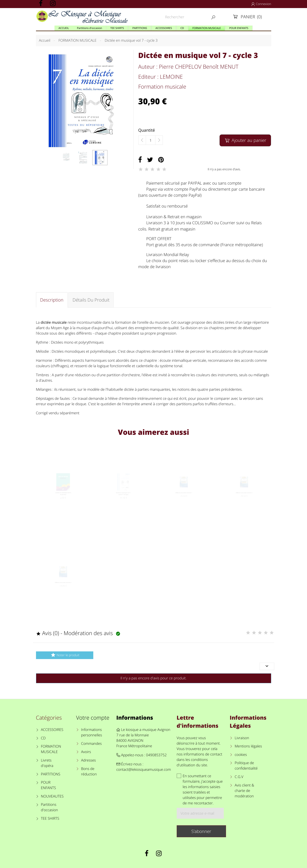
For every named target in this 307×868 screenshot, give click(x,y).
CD (43, 738)
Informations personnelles (91, 732)
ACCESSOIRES (52, 730)
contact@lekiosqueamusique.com (144, 770)
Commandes (91, 744)
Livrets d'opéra (47, 763)
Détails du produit (91, 300)
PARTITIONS (51, 774)
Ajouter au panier (245, 140)
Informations (135, 718)
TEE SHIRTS (50, 818)
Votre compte (93, 718)
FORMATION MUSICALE (51, 749)
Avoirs (86, 752)
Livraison (242, 738)
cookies (241, 755)
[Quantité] (151, 140)
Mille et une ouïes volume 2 (244, 498)
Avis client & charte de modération (244, 791)
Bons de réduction (89, 771)
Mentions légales (248, 746)
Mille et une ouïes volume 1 (184, 498)
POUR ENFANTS (48, 785)
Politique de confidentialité (246, 766)
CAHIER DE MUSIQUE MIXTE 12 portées (63, 500)
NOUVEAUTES (52, 796)
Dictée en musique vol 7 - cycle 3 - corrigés (123, 500)
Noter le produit (64, 655)
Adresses (88, 760)
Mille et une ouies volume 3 (63, 588)
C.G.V (239, 777)
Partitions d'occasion (49, 807)
